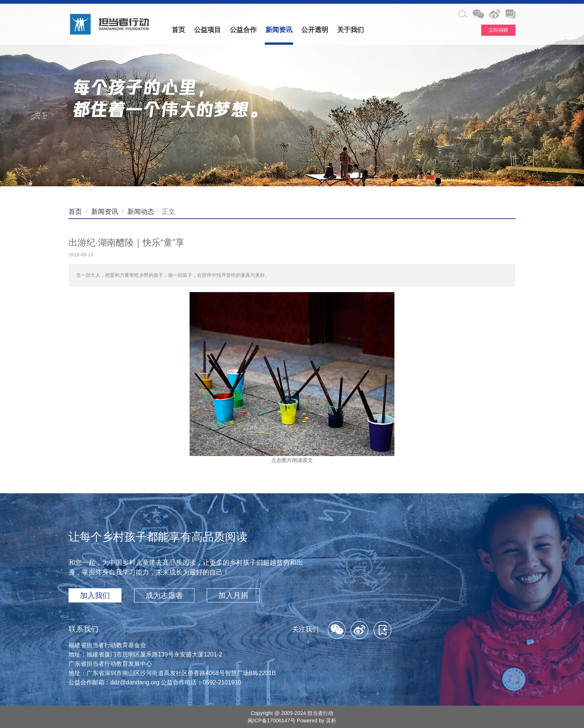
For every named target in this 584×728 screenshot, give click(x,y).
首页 (178, 30)
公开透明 (315, 30)
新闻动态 (141, 212)
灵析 (331, 721)
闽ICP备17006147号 (272, 721)
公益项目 (207, 30)
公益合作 (243, 30)
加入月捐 (233, 595)
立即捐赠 (498, 30)
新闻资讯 (279, 30)
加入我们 (95, 595)
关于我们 (350, 30)
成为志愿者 (164, 595)
